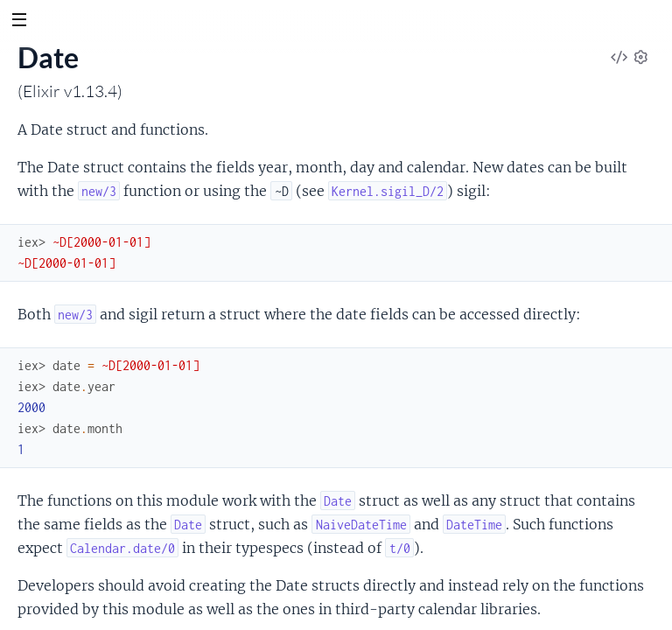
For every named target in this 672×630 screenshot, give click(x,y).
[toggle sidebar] (19, 22)
